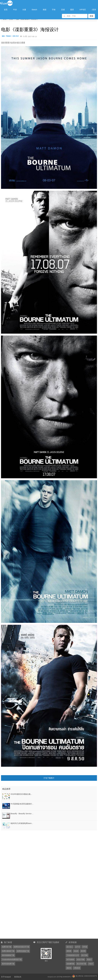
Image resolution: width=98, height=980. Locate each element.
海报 (45, 10)
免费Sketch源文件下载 (22, 947)
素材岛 (69, 968)
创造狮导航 (70, 964)
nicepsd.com (52, 977)
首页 (6, 10)
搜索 (91, 16)
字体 (54, 10)
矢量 (24, 10)
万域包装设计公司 (73, 955)
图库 (72, 10)
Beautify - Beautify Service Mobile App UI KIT (29, 814)
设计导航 (84, 955)
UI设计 (91, 964)
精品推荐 (6, 789)
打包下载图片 (49, 778)
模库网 (83, 951)
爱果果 (69, 951)
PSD (15, 10)
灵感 (63, 10)
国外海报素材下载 (8, 955)
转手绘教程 (70, 960)
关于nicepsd (6, 977)
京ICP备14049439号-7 (64, 977)
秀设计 (89, 960)
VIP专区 (83, 10)
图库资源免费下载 (8, 964)
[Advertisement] (17, 847)
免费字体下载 (7, 947)
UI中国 (85, 947)
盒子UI (78, 947)
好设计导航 (81, 960)
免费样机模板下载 (23, 951)
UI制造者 (77, 968)
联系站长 (18, 977)
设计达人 (70, 947)
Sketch (34, 10)
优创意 (76, 951)
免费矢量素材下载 (8, 951)
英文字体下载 (81, 964)
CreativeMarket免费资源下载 (12, 960)
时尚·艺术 (16, 36)
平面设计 (9, 36)
